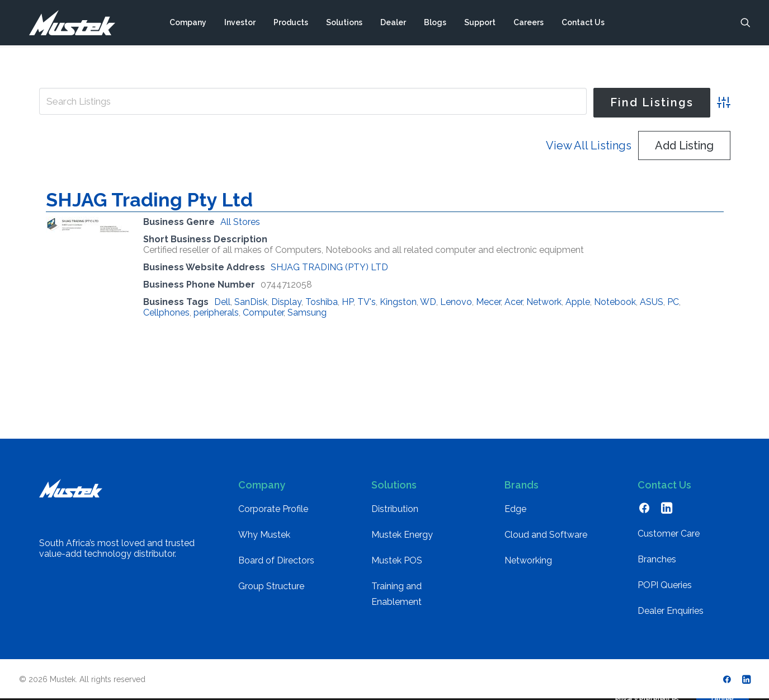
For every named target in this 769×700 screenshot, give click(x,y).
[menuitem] (187, 24)
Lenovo (456, 302)
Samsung (307, 313)
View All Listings (589, 145)
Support (479, 24)
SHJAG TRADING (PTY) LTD (329, 267)
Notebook (615, 302)
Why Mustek (264, 535)
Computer (263, 313)
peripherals (216, 313)
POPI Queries (665, 585)
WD (428, 302)
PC (673, 302)
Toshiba (322, 302)
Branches (657, 559)
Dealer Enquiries (671, 611)
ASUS (652, 302)
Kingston (398, 302)
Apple (578, 302)
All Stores (240, 222)
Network (544, 302)
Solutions (344, 24)
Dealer (393, 24)
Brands (522, 485)
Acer (513, 302)
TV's (367, 302)
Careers (528, 24)
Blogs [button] (435, 24)
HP (348, 302)
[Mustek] (67, 24)
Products (290, 24)
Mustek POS (397, 560)
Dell (222, 302)
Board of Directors (276, 560)
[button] (746, 24)
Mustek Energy (402, 535)
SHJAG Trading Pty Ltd (149, 200)
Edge (515, 509)
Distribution (395, 509)
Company (187, 24)
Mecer (488, 302)
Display (286, 302)
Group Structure (271, 586)
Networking (528, 560)
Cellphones (166, 313)
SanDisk (251, 302)
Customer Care (669, 534)
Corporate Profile (273, 509)
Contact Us (582, 24)
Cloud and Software (546, 535)
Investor (239, 24)
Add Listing (684, 145)
